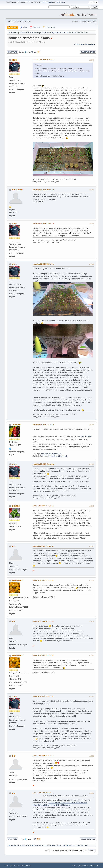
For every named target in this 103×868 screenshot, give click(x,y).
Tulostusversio (88, 52)
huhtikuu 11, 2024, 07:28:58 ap (43, 793)
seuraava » (90, 44)
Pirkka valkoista (85, 437)
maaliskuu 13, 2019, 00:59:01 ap (43, 464)
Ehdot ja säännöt (83, 865)
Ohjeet (74, 865)
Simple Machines (25, 865)
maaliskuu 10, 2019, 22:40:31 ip (43, 224)
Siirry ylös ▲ (94, 865)
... (30, 52)
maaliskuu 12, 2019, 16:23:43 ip (43, 264)
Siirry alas (12, 52)
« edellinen (79, 44)
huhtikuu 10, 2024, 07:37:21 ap (43, 756)
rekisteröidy (60, 2)
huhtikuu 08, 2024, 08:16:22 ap (43, 621)
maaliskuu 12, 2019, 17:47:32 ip (43, 425)
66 (32, 52)
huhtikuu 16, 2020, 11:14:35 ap (43, 506)
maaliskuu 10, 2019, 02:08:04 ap (43, 60)
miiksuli (16, 506)
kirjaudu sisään (47, 2)
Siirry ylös (12, 839)
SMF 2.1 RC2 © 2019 (12, 865)
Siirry (47, 850)
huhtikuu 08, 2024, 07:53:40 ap (43, 580)
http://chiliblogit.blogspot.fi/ (58, 456)
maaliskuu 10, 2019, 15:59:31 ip (43, 190)
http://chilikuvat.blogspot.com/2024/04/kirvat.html (68, 802)
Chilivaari (16, 425)
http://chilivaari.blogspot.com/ (52, 454)
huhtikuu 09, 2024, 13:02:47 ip (43, 696)
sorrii (14, 60)
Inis (14, 546)
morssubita (17, 190)
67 (35, 52)
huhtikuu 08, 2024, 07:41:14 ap (43, 546)
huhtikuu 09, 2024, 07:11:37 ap (43, 655)
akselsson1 (17, 580)
